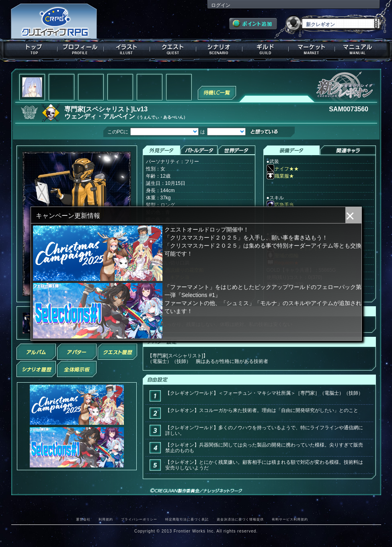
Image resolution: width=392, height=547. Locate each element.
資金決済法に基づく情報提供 (240, 519)
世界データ (236, 151)
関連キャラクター (348, 151)
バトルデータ (199, 151)
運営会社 (83, 519)
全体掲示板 (77, 369)
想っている (277, 132)
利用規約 (106, 519)
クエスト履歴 (117, 352)
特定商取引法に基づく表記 (187, 519)
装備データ (291, 151)
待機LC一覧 (217, 92)
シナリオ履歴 (36, 369)
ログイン (221, 5)
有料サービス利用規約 (290, 519)
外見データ (161, 151)
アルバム (36, 352)
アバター (77, 352)
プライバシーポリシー (139, 519)
